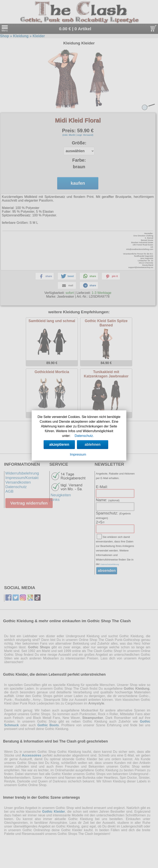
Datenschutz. (84, 436)
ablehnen (92, 444)
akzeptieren (59, 444)
